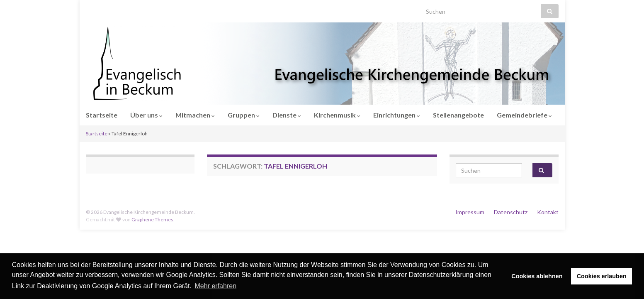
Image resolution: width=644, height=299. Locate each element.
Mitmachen (195, 115)
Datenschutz (511, 212)
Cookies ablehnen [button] (537, 276)
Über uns (146, 115)
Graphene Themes (152, 219)
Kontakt (548, 212)
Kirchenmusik (337, 115)
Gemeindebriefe (524, 115)
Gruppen (244, 115)
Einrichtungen (397, 115)
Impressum (470, 212)
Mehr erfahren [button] (216, 286)
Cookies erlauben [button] (602, 276)
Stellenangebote (458, 115)
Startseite (102, 115)
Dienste (287, 115)
